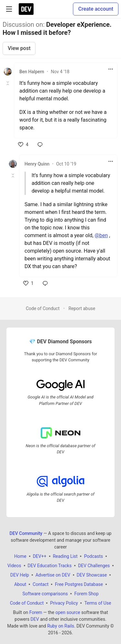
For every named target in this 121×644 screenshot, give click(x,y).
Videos (14, 566)
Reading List (65, 556)
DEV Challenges (94, 566)
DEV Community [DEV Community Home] (26, 533)
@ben (101, 235)
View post (19, 48)
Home (20, 556)
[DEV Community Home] (26, 9)
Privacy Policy (64, 603)
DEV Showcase (92, 575)
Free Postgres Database (79, 584)
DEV (35, 619)
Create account (96, 9)
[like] (23, 145)
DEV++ (40, 556)
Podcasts (93, 556)
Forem (36, 612)
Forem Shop (86, 594)
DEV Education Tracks (50, 566)
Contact (40, 584)
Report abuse (82, 308)
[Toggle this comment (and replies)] (8, 83)
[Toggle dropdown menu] (111, 69)
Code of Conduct (43, 308)
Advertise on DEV (53, 575)
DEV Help (20, 575)
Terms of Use (98, 603)
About (20, 584)
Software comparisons (45, 594)
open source (68, 612)
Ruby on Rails (61, 626)
